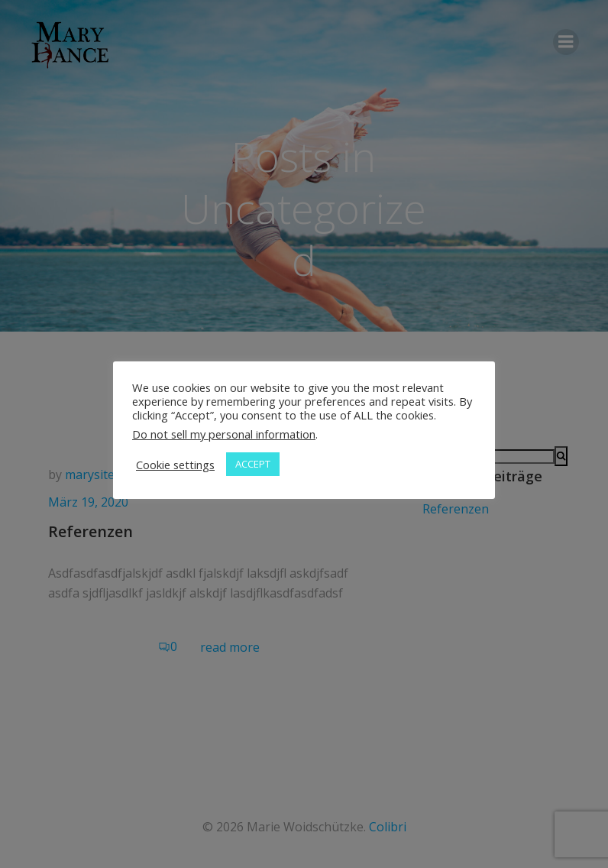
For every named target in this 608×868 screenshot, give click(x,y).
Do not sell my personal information (224, 434)
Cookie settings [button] (175, 465)
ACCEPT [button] (253, 464)
